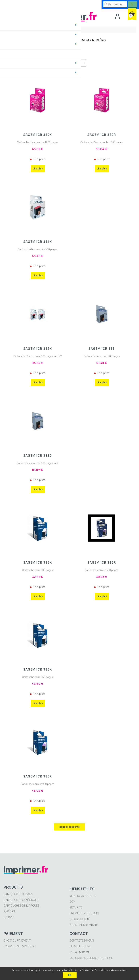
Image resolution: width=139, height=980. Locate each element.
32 (37, 577)
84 (38, 363)
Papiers (9, 911)
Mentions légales (83, 896)
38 (102, 577)
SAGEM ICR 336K (37, 669)
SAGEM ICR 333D (37, 456)
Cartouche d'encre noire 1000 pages (38, 142)
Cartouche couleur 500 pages (102, 570)
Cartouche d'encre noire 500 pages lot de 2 (38, 356)
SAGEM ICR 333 (102, 349)
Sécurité (76, 907)
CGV (72, 902)
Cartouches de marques (22, 906)
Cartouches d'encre (18, 894)
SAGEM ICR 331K (37, 242)
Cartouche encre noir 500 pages (102, 356)
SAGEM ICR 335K (37, 563)
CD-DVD (9, 917)
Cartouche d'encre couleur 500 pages (102, 142)
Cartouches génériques (21, 900)
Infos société (80, 919)
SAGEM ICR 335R (102, 563)
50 (102, 149)
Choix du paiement (17, 941)
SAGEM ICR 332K (37, 349)
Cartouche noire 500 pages (37, 570)
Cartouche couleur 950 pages (37, 784)
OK (70, 975)
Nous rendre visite (84, 925)
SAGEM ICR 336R (37, 776)
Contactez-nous (82, 941)
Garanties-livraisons (20, 946)
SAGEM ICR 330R (102, 135)
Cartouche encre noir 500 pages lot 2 (38, 463)
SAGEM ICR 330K (37, 135)
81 (37, 470)
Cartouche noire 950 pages (37, 677)
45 (37, 149)
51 (102, 363)
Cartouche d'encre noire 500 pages (38, 249)
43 (38, 684)
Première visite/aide (85, 913)
